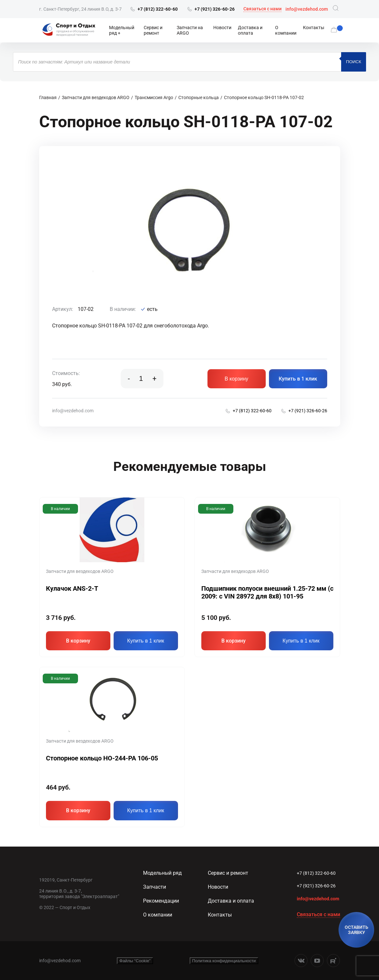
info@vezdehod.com (307, 9)
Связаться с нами (262, 9)
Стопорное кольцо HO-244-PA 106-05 (102, 758)
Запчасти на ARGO (190, 30)
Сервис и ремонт (153, 30)
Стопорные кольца (199, 97)
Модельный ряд (122, 30)
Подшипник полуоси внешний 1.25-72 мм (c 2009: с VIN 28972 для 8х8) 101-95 (267, 592)
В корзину (236, 379)
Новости (222, 28)
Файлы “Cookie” (135, 961)
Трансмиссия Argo (154, 97)
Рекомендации (161, 901)
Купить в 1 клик (298, 379)
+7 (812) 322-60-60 (316, 873)
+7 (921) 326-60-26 (316, 886)
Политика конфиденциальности (224, 961)
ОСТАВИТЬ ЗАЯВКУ (357, 930)
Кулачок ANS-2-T (72, 588)
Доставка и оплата (250, 30)
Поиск (354, 62)
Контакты (314, 28)
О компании (286, 30)
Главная (48, 97)
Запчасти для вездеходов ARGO (96, 97)
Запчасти (155, 887)
